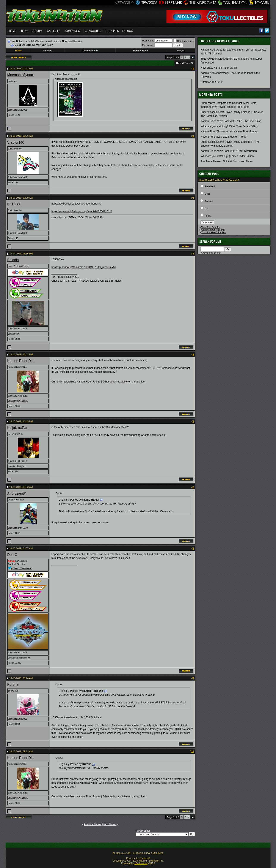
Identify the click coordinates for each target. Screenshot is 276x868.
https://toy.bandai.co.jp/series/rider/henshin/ (76, 204)
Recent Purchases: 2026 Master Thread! (224, 137)
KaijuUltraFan (18, 428)
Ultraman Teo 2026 (211, 82)
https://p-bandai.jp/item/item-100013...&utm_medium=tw (84, 267)
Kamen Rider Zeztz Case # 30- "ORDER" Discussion (231, 121)
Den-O (12, 555)
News (25, 31)
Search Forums (210, 242)
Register (48, 51)
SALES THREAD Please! (82, 281)
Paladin (13, 260)
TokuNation (37, 41)
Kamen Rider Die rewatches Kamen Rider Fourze (229, 132)
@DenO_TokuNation (20, 569)
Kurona (13, 685)
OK (206, 208)
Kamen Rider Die (20, 361)
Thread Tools (183, 63)
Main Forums (52, 41)
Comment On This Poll (213, 230)
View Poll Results (211, 227)
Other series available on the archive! (124, 382)
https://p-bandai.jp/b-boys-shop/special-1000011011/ (82, 211)
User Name (148, 41)
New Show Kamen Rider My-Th (219, 68)
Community (90, 51)
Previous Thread (93, 824)
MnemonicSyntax (21, 75)
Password (147, 45)
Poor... (208, 216)
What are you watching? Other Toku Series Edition (229, 126)
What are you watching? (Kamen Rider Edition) (227, 156)
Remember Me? (184, 41)
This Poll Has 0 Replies (213, 232)
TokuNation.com (20, 41)
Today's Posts (141, 51)
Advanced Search (212, 253)
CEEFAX (14, 204)
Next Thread (110, 824)
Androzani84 (17, 493)
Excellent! (210, 186)
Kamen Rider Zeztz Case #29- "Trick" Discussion (229, 151)
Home (13, 31)
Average (209, 201)
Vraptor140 (16, 142)
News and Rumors (72, 41)
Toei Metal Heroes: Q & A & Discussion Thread (227, 161)
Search (180, 51)
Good (208, 194)
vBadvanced (141, 863)
